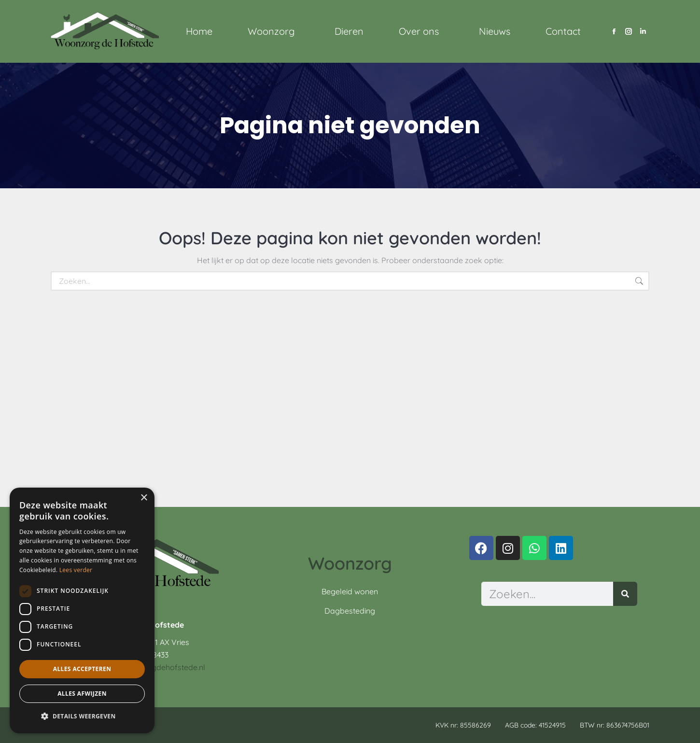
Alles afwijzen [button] (82, 694)
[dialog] (82, 610)
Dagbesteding (350, 611)
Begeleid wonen (350, 591)
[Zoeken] (625, 594)
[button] (82, 716)
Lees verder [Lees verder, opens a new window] (76, 570)
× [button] (144, 498)
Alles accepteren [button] (82, 669)
